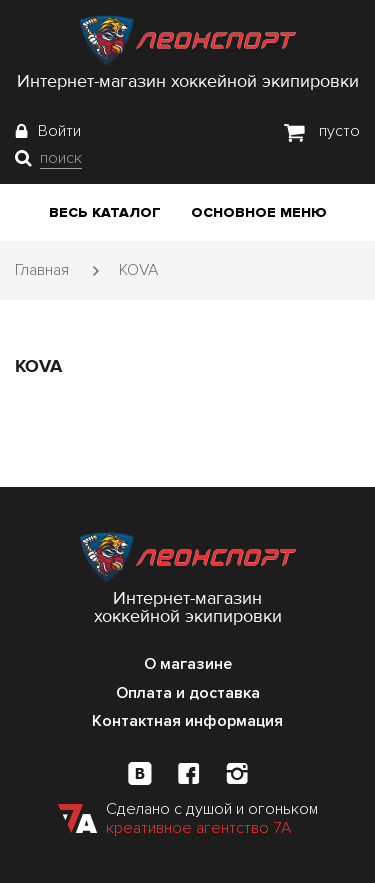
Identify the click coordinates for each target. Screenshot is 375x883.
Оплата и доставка (188, 693)
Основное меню (259, 212)
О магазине (188, 664)
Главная (42, 270)
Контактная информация (187, 721)
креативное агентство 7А (198, 828)
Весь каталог (105, 212)
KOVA (138, 270)
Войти (59, 131)
